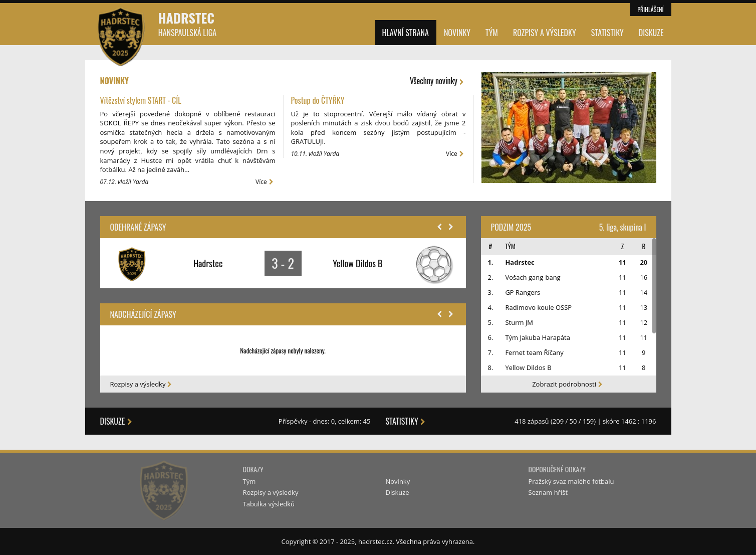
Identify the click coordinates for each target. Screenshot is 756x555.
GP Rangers (523, 292)
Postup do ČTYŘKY (318, 100)
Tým (492, 33)
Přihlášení (650, 9)
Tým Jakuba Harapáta (538, 337)
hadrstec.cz (375, 541)
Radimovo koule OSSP (538, 307)
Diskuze (651, 33)
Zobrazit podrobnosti (568, 384)
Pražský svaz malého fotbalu (571, 481)
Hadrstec (187, 23)
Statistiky (607, 33)
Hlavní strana (406, 33)
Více (265, 182)
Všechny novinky (438, 81)
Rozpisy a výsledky (545, 33)
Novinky (457, 33)
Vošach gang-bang (533, 277)
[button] (439, 227)
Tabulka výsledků (269, 504)
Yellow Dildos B (528, 367)
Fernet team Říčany (534, 352)
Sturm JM (519, 322)
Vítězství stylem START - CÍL (141, 100)
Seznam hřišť (548, 492)
